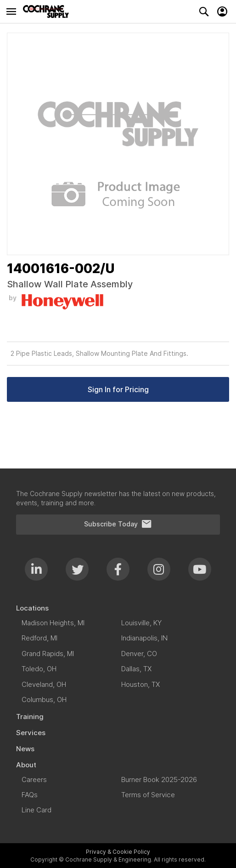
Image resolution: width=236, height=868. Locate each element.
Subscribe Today (118, 524)
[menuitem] (118, 608)
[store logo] (48, 11)
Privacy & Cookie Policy (118, 852)
